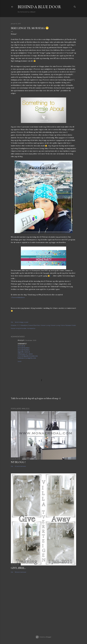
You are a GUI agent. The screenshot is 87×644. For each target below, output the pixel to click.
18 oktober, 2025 (31, 340)
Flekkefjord (24, 325)
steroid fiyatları (24, 348)
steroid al (21, 346)
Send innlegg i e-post (22, 322)
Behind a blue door (39, 7)
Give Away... (18, 568)
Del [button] (12, 322)
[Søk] (75, 6)
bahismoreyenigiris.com (27, 358)
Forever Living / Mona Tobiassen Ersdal (63, 325)
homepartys (31, 328)
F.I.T (19, 325)
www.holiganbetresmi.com (28, 356)
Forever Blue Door (34, 325)
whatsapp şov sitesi (25, 354)
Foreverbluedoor (18, 297)
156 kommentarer (21, 572)
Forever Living (45, 325)
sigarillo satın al (24, 352)
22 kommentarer (20, 466)
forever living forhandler (19, 328)
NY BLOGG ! (18, 462)
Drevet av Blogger (44, 637)
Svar (20, 361)
